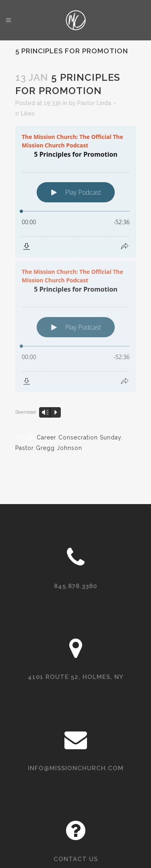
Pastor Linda (94, 103)
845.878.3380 (75, 586)
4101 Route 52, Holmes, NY (76, 677)
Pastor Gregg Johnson (49, 448)
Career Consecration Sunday (79, 437)
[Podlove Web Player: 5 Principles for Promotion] (76, 192)
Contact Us (76, 859)
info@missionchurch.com (76, 768)
